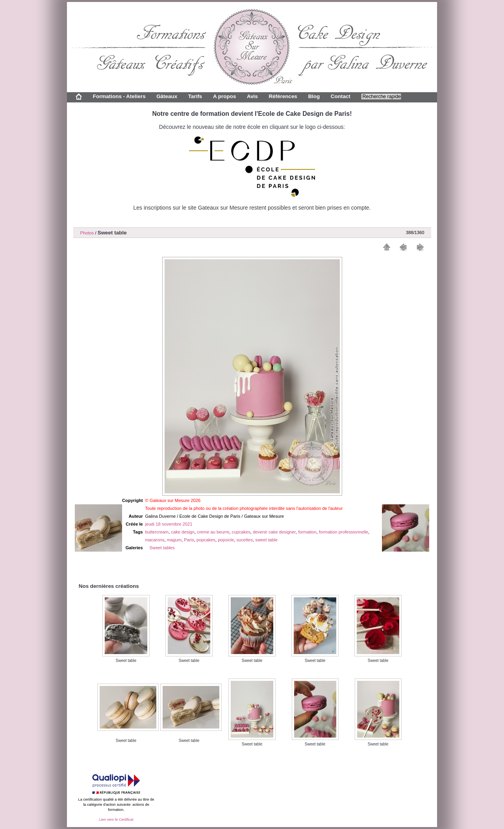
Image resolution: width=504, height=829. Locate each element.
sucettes (245, 540)
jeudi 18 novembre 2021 (169, 524)
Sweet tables (162, 548)
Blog (314, 96)
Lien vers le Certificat (116, 820)
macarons (155, 540)
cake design (183, 532)
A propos (224, 96)
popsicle (226, 540)
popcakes (206, 540)
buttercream (157, 532)
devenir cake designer (274, 532)
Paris (189, 540)
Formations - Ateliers (119, 96)
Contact (341, 96)
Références (283, 96)
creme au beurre (213, 532)
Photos (87, 233)
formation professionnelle (344, 532)
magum (174, 540)
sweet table (266, 540)
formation (307, 532)
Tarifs (195, 96)
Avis (252, 96)
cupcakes (241, 532)
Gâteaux (167, 96)
